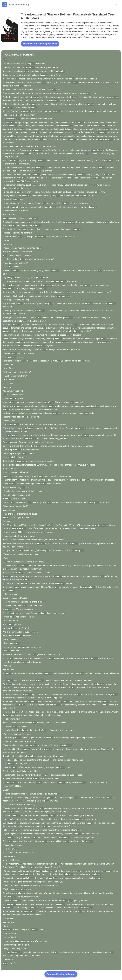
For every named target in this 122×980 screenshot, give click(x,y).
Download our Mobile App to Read (40, 50)
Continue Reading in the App (61, 974)
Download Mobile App (19, 4)
